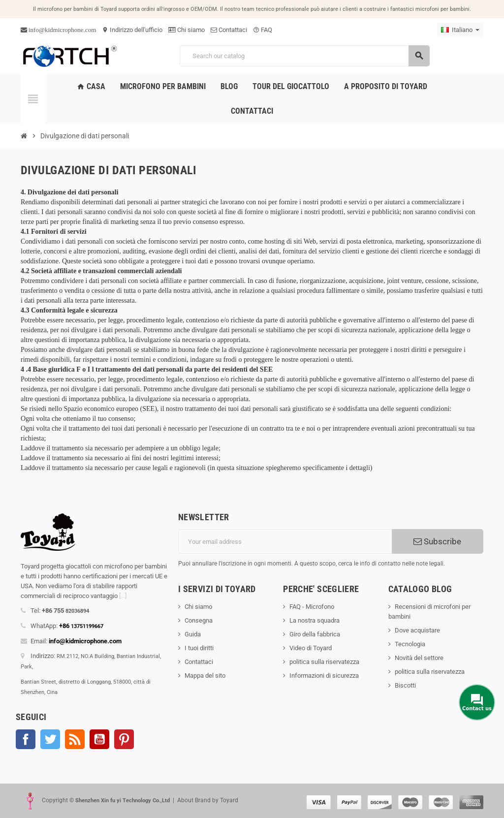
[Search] (305, 56)
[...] (123, 596)
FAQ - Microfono (312, 607)
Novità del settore (419, 658)
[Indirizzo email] (285, 541)
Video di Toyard (311, 648)
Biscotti (405, 685)
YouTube (99, 739)
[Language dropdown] (460, 30)
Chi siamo (187, 30)
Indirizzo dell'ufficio (132, 30)
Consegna (199, 620)
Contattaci (229, 30)
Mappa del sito (205, 676)
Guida (193, 634)
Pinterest (124, 739)
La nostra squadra (315, 620)
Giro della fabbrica (315, 634)
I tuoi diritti (199, 648)
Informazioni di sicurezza (324, 676)
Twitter (50, 739)
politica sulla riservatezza (324, 662)
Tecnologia (410, 644)
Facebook (26, 739)
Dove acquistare (417, 630)
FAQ (263, 30)
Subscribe (437, 541)
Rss (75, 739)
